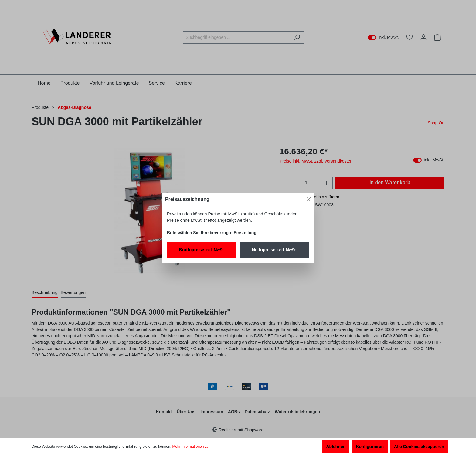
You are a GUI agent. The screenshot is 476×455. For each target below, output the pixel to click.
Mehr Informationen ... (190, 447)
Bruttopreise (202, 250)
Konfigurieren (370, 447)
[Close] (309, 199)
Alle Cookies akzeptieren (419, 447)
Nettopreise (274, 250)
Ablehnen (336, 447)
